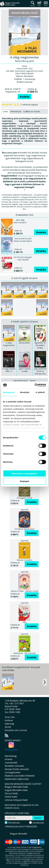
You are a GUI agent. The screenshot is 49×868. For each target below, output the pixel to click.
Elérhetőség (11, 756)
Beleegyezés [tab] (9, 392)
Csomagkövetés (13, 772)
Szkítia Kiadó (11, 797)
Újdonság (9, 724)
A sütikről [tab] (40, 392)
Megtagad (24, 481)
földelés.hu (25, 865)
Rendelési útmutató (14, 766)
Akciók (8, 727)
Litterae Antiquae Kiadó (16, 800)
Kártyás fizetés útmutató (17, 769)
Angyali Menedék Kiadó (16, 790)
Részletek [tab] (25, 392)
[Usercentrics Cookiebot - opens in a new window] (35, 385)
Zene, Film (10, 717)
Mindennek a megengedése (24, 473)
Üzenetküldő (11, 763)
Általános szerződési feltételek (20, 776)
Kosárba (25, 97)
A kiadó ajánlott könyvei (25, 321)
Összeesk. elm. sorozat (16, 730)
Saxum (33, 381)
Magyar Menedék (19, 834)
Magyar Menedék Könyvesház (10, 5)
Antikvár (9, 720)
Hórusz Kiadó (11, 793)
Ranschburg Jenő (21, 381)
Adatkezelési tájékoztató (17, 779)
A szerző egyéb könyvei (24, 278)
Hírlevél (8, 759)
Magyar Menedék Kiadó (16, 787)
